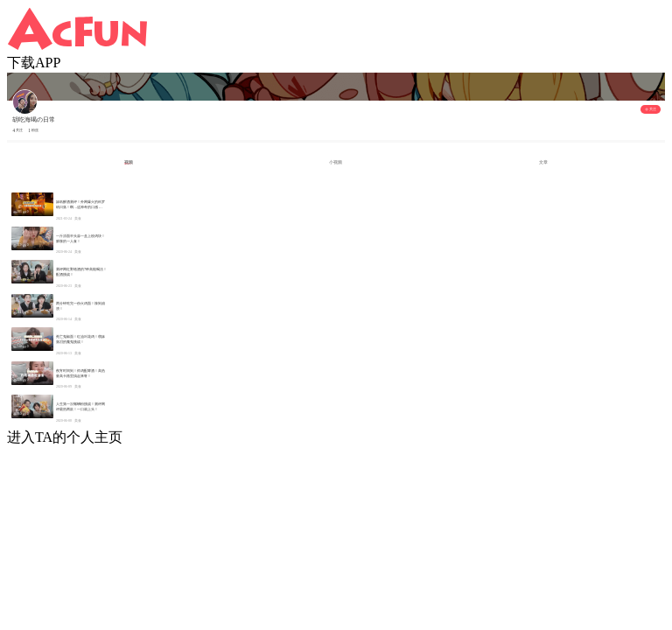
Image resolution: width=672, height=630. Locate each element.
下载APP (34, 63)
